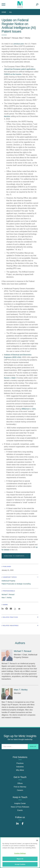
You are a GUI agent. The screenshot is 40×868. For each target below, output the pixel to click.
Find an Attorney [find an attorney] (20, 787)
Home (4, 12)
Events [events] (20, 810)
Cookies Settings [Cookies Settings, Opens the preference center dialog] (20, 853)
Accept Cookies (20, 864)
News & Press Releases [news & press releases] (20, 807)
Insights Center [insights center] (20, 803)
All (11, 12)
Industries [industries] (20, 767)
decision (7, 116)
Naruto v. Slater (10, 378)
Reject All (20, 859)
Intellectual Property (8, 581)
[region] (20, 853)
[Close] (37, 840)
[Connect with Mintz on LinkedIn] (17, 825)
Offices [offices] (20, 783)
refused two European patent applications (20, 69)
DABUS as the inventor (13, 74)
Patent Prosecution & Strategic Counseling (16, 584)
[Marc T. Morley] (7, 694)
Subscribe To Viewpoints (16, 556)
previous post (19, 44)
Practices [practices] (20, 763)
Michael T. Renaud (11, 38)
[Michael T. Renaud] (7, 655)
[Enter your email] (20, 747)
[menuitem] (4, 12)
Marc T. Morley (25, 38)
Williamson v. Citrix (29, 409)
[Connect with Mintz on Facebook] (23, 825)
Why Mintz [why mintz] (20, 770)
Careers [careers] (20, 790)
